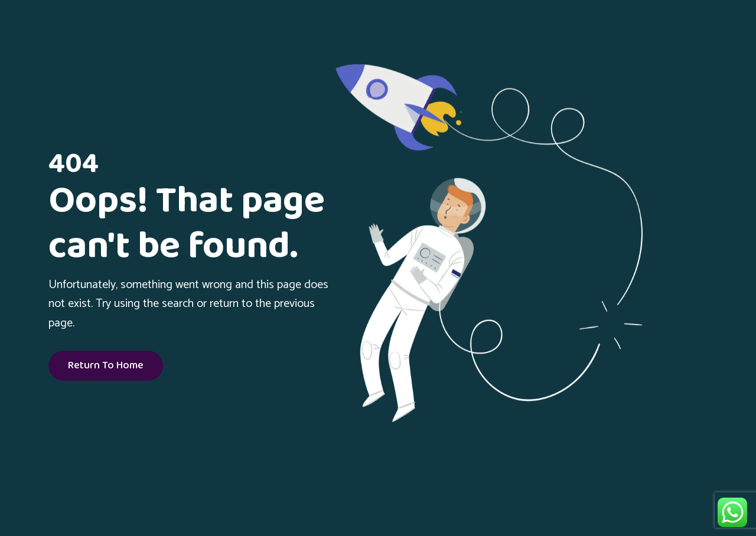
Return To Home (106, 366)
